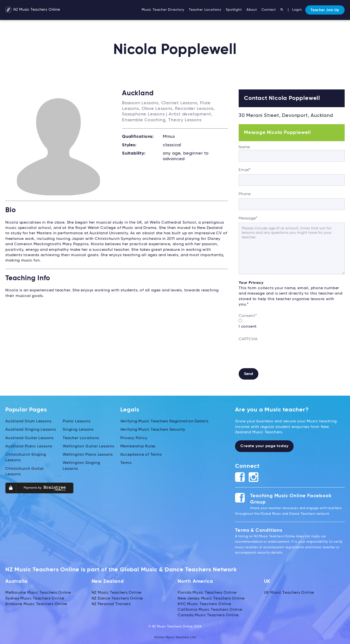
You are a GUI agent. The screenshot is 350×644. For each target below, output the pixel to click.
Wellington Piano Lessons (88, 454)
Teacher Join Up (325, 10)
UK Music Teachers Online (289, 592)
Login (297, 10)
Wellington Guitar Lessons (88, 446)
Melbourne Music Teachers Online (38, 592)
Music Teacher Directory (163, 10)
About (252, 10)
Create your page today (264, 446)
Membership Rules (138, 446)
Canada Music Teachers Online (208, 614)
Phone (245, 194)
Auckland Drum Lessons (28, 421)
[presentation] (276, 353)
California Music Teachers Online (210, 609)
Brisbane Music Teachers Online (36, 603)
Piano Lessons (76, 421)
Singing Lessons (78, 429)
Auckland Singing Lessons (31, 429)
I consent (248, 327)
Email (245, 170)
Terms (126, 462)
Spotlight (234, 10)
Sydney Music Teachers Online (35, 598)
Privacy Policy (134, 437)
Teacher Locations (205, 10)
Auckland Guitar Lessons (30, 437)
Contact (269, 10)
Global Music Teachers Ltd (175, 636)
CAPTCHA (248, 339)
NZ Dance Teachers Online (117, 598)
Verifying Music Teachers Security (153, 429)
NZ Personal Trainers (111, 603)
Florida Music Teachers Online (207, 592)
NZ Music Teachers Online (34, 10)
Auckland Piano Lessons (29, 446)
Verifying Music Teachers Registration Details (165, 421)
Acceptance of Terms (141, 454)
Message (248, 218)
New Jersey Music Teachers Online (211, 598)
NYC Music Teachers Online (204, 603)
